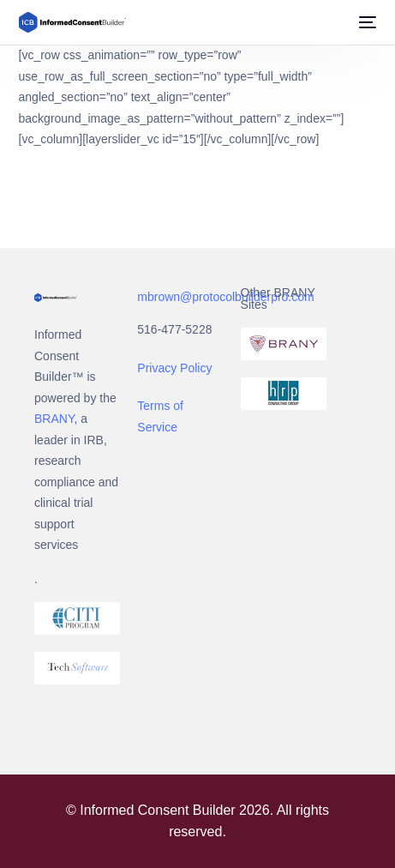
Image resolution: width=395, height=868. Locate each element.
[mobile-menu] (366, 22)
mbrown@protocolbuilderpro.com (225, 297)
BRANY (54, 419)
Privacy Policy (174, 368)
